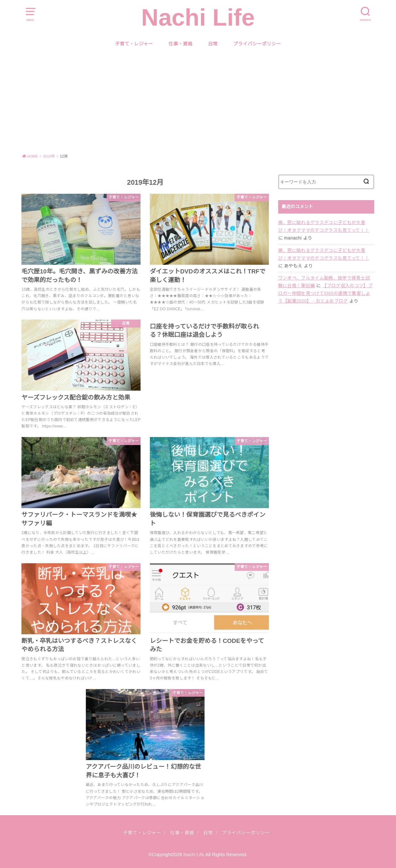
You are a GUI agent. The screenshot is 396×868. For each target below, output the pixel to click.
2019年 (49, 156)
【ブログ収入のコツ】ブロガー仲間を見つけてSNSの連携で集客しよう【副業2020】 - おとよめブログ (326, 293)
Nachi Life (198, 17)
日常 (213, 44)
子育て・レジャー (134, 44)
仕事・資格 (180, 44)
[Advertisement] (198, 101)
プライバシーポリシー (257, 44)
